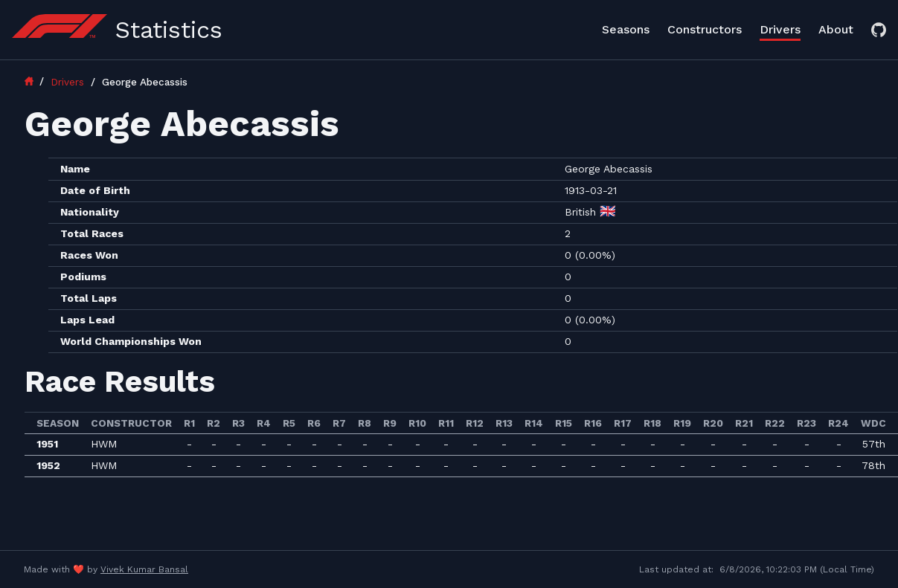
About (836, 29)
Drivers (780, 29)
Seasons (626, 29)
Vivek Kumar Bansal (144, 569)
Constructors (705, 29)
